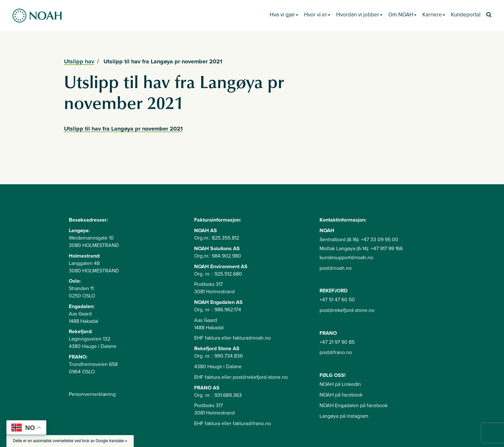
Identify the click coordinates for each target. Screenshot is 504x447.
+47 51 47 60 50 (337, 300)
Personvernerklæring (92, 394)
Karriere (434, 15)
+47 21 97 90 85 (337, 342)
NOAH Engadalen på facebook (354, 406)
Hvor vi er (317, 15)
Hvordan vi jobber (359, 15)
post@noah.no (336, 268)
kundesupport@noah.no (346, 258)
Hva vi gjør (284, 15)
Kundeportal (466, 15)
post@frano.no (336, 352)
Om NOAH (402, 15)
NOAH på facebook (341, 395)
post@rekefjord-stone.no (347, 310)
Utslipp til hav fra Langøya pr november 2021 (123, 129)
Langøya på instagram (344, 416)
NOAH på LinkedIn (340, 384)
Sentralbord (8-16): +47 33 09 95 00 (359, 240)
